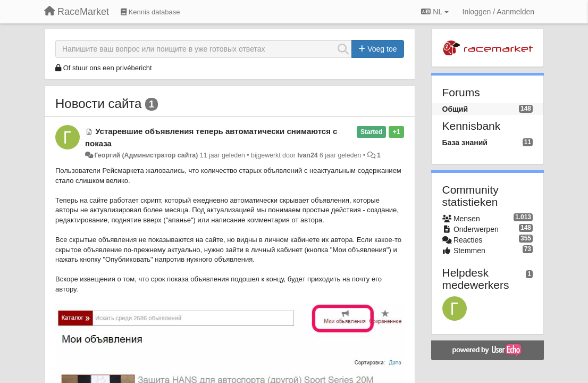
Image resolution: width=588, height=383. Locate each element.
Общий (455, 109)
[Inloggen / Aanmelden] (498, 12)
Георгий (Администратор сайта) (146, 155)
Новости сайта (98, 103)
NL (435, 12)
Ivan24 (307, 155)
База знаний (465, 143)
